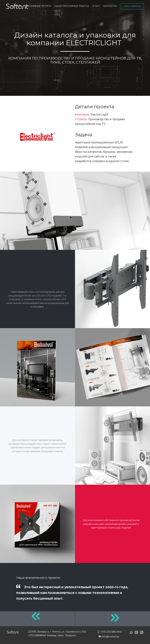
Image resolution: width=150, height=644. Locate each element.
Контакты (110, 6)
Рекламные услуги (38, 6)
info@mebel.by (109, 637)
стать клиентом (132, 6)
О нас (96, 6)
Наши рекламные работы (72, 6)
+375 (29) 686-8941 (110, 632)
